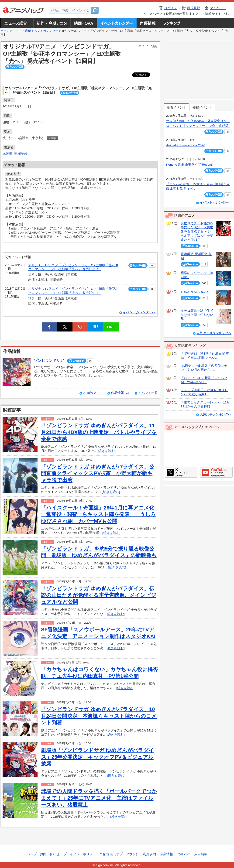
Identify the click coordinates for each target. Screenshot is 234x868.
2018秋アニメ (93, 393)
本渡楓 (7, 154)
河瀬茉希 (21, 154)
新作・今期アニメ (52, 23)
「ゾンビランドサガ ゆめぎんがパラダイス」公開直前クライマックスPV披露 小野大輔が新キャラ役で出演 (98, 473)
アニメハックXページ (181, 472)
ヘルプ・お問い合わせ (43, 854)
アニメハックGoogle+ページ (216, 472)
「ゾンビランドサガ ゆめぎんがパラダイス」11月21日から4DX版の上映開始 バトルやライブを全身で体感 (99, 432)
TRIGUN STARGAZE (196, 292)
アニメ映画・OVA (83, 23)
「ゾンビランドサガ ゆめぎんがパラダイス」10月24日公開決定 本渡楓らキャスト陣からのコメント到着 (99, 716)
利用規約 (149, 854)
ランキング (172, 23)
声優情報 (148, 23)
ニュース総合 (17, 23)
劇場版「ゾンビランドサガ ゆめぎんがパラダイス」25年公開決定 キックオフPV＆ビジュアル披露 (98, 757)
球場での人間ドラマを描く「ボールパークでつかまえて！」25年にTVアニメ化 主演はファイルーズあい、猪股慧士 (99, 798)
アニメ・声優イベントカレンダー (117, 23)
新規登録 (193, 8)
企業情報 (166, 854)
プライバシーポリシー (80, 854)
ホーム (5, 31)
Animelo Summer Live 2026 (186, 145)
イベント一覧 (148, 393)
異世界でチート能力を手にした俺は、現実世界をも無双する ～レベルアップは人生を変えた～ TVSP (197, 232)
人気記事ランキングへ (216, 414)
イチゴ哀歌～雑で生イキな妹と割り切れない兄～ (197, 315)
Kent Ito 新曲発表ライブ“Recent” (190, 165)
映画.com (184, 854)
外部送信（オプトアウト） (119, 854)
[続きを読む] (107, 451)
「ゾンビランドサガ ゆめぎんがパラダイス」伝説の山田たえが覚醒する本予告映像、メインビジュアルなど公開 (99, 595)
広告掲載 (201, 854)
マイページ (218, 8)
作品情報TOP (121, 393)
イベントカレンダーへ (139, 312)
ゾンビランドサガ (49, 361)
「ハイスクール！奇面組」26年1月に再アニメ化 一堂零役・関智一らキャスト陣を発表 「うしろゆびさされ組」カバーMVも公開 (100, 514)
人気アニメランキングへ (214, 333)
